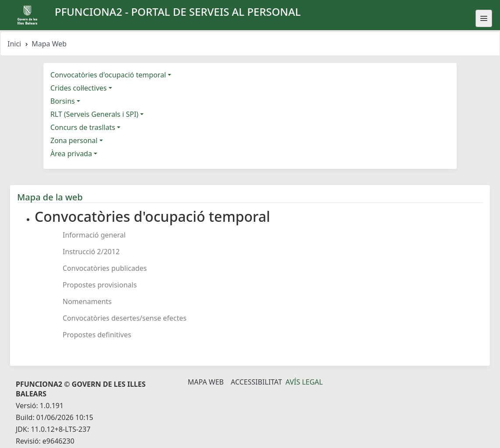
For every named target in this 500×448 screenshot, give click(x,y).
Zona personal (74, 140)
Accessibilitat (256, 382)
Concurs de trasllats (83, 127)
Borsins (63, 101)
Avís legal (304, 382)
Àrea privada (71, 154)
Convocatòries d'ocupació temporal (108, 75)
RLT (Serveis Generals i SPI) (94, 114)
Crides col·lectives (79, 88)
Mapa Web (206, 382)
